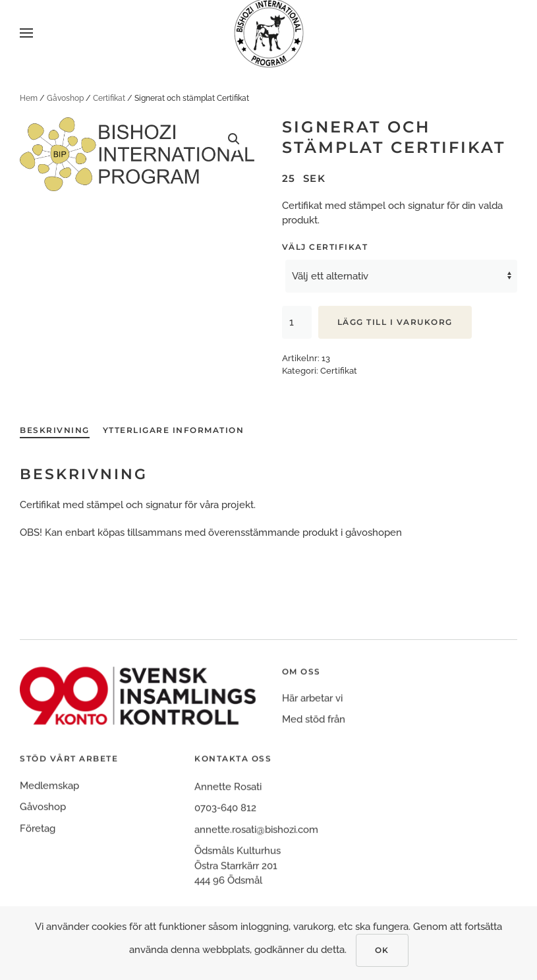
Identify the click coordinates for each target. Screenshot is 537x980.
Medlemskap (49, 797)
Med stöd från (314, 727)
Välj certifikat (325, 247)
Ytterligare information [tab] (174, 430)
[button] (26, 33)
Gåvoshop (65, 98)
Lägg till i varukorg (395, 322)
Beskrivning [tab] (55, 430)
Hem (29, 98)
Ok (382, 950)
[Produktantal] (297, 322)
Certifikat (109, 98)
